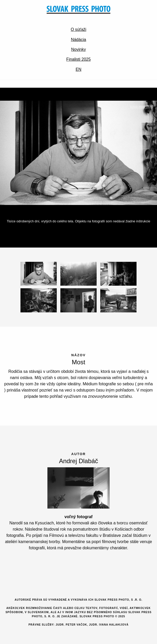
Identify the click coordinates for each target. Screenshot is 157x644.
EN (79, 69)
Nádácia (79, 40)
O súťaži (79, 29)
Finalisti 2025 (79, 59)
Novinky (79, 49)
